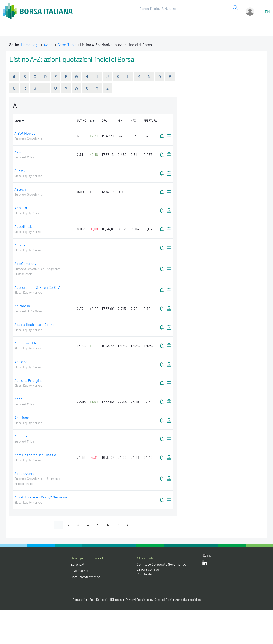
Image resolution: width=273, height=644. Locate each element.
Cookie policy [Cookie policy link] (146, 600)
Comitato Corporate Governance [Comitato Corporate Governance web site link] (163, 565)
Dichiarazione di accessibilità (186, 600)
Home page (30, 44)
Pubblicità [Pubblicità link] (145, 574)
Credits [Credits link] (161, 600)
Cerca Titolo (67, 44)
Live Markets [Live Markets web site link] (81, 571)
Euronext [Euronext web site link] (78, 565)
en (267, 11)
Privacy (131, 600)
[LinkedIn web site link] (205, 564)
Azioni (49, 44)
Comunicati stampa (86, 577)
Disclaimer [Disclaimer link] (117, 600)
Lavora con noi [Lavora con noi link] (148, 570)
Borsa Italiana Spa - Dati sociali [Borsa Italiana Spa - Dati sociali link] (88, 600)
